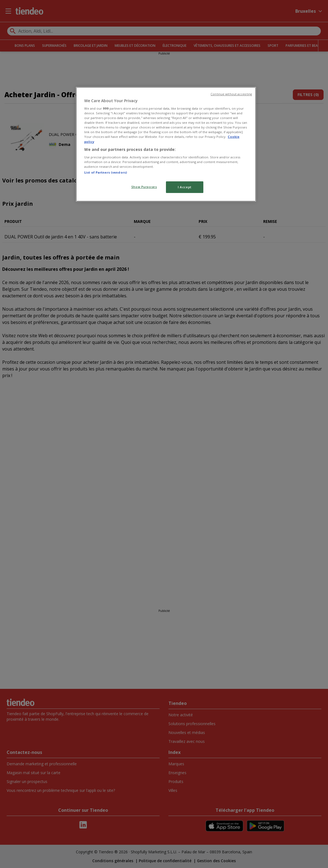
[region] (166, 144)
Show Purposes (144, 187)
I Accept (185, 187)
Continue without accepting (231, 94)
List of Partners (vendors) (106, 172)
